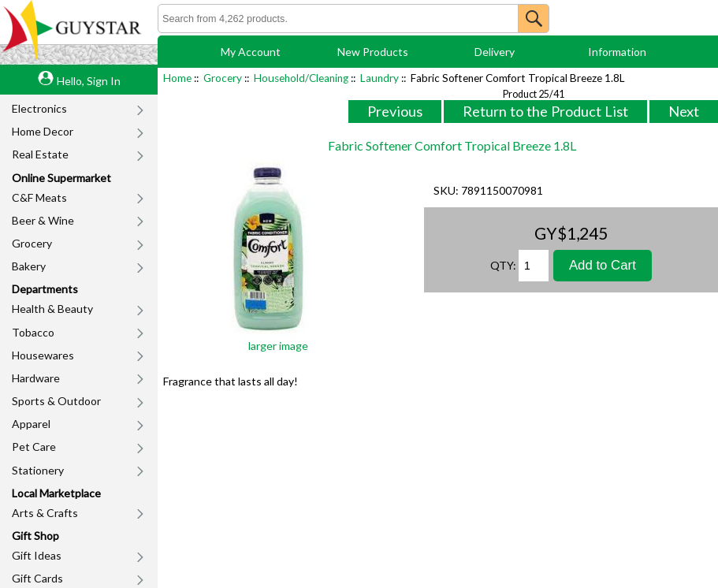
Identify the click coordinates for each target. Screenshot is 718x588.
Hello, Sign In (89, 81)
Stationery (38, 470)
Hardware (36, 378)
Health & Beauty (52, 309)
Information (617, 52)
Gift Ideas (37, 555)
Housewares (43, 355)
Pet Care (34, 447)
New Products (373, 52)
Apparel (31, 424)
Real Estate (40, 154)
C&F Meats (39, 197)
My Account (251, 52)
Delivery (495, 52)
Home (177, 78)
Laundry (379, 78)
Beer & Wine (43, 220)
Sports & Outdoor (56, 401)
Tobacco (33, 332)
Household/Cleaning (301, 78)
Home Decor (43, 131)
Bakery (29, 266)
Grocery (32, 243)
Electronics (39, 108)
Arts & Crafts (45, 513)
